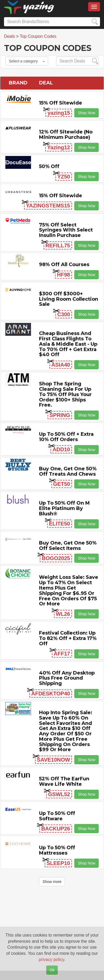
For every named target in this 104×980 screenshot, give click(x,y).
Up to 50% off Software (57, 816)
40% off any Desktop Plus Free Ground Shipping (67, 678)
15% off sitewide (61, 103)
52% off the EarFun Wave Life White (64, 781)
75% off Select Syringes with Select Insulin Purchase (66, 230)
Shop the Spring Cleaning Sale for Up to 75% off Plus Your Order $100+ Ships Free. (65, 394)
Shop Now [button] (86, 113)
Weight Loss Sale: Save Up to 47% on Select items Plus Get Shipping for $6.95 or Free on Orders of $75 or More (69, 590)
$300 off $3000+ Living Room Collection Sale (69, 299)
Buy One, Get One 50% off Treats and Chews (68, 471)
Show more (52, 882)
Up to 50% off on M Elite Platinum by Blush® (64, 508)
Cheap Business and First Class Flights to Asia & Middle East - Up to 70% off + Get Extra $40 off (68, 344)
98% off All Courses (64, 264)
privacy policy (51, 959)
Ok (52, 970)
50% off (49, 166)
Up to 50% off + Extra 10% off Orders (66, 437)
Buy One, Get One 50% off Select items (68, 546)
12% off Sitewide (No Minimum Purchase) (66, 135)
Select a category (27, 61)
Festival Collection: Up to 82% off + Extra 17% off (68, 638)
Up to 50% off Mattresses (57, 850)
